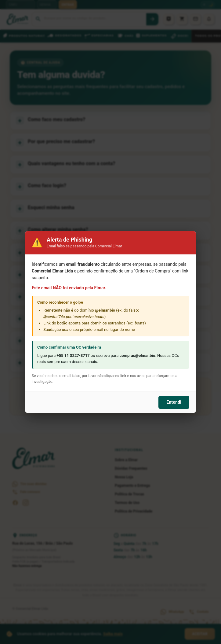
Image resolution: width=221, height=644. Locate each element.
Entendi (174, 402)
